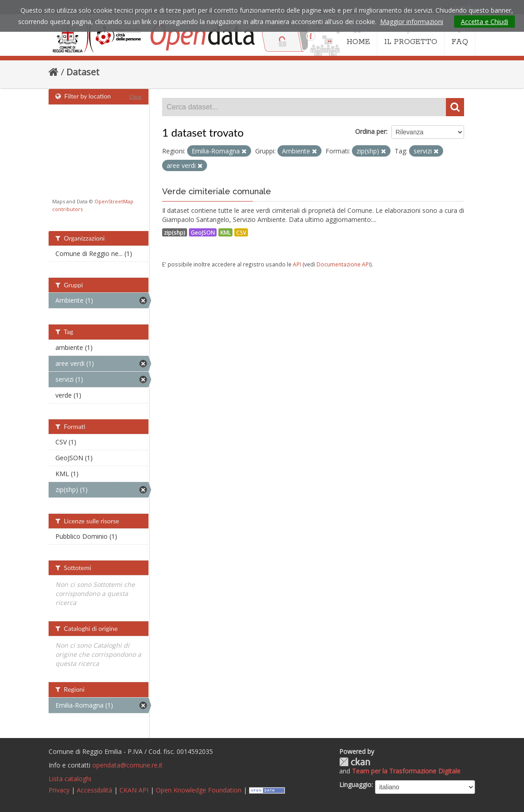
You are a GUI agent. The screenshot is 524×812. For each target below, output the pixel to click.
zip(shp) (175, 232)
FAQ (460, 35)
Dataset (83, 72)
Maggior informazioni (412, 22)
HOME (358, 35)
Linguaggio (355, 785)
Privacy (59, 790)
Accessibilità (94, 790)
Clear (135, 96)
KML (225, 232)
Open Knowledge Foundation (199, 790)
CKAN (355, 762)
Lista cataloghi (70, 779)
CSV (241, 232)
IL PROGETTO (411, 35)
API (297, 264)
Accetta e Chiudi (484, 22)
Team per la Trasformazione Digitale (406, 771)
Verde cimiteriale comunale (217, 191)
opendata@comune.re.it (127, 765)
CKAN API (134, 790)
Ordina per (371, 131)
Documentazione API (343, 264)
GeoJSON (203, 232)
